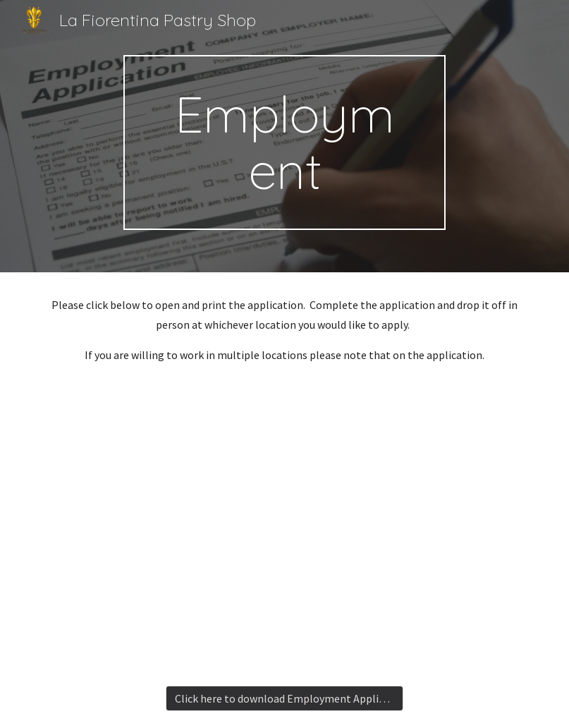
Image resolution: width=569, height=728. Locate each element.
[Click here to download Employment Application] (285, 698)
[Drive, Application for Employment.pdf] (284, 528)
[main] (284, 142)
